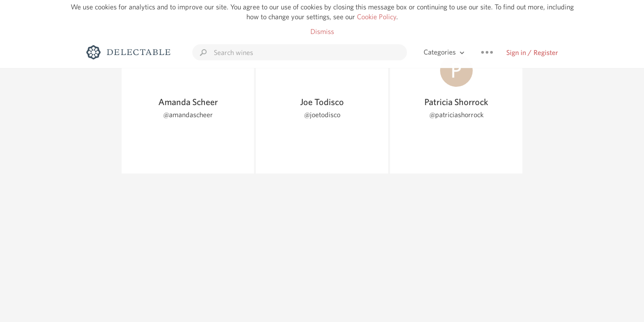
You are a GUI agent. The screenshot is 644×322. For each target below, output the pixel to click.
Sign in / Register (532, 53)
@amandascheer (188, 115)
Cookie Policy (377, 17)
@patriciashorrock (456, 115)
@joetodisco (322, 115)
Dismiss (322, 32)
